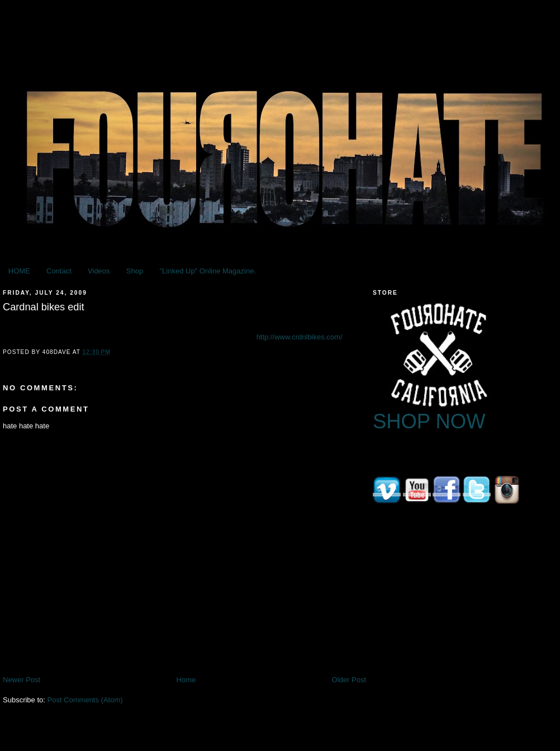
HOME (19, 271)
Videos (99, 271)
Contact (59, 271)
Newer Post (22, 680)
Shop (135, 271)
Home (186, 680)
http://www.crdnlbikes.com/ (300, 337)
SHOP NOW (429, 421)
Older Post (349, 680)
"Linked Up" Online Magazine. (208, 271)
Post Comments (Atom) (85, 700)
